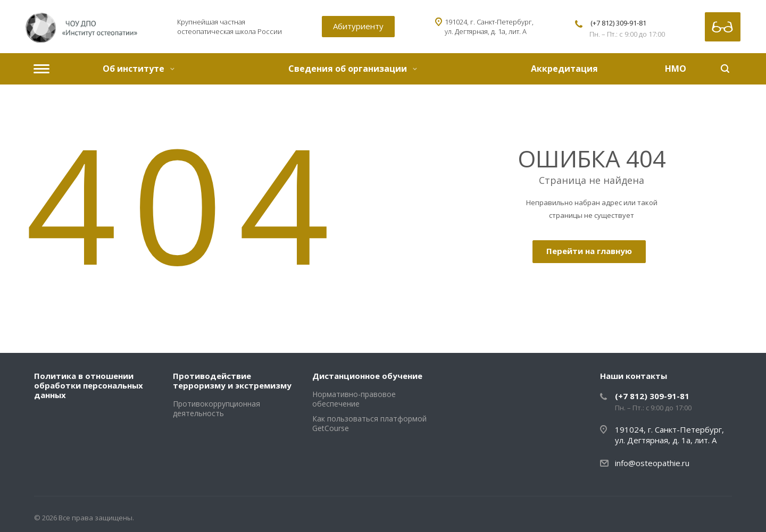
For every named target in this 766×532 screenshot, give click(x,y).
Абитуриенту (358, 26)
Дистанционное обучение (367, 376)
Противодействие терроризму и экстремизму (232, 381)
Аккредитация (564, 69)
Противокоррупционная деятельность (217, 408)
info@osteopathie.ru (652, 463)
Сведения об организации (353, 69)
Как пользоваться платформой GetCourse (369, 423)
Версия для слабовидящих (723, 27)
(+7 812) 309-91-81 (618, 23)
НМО (676, 69)
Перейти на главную (589, 251)
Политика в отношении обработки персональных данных (89, 385)
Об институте (139, 69)
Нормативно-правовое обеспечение (354, 399)
